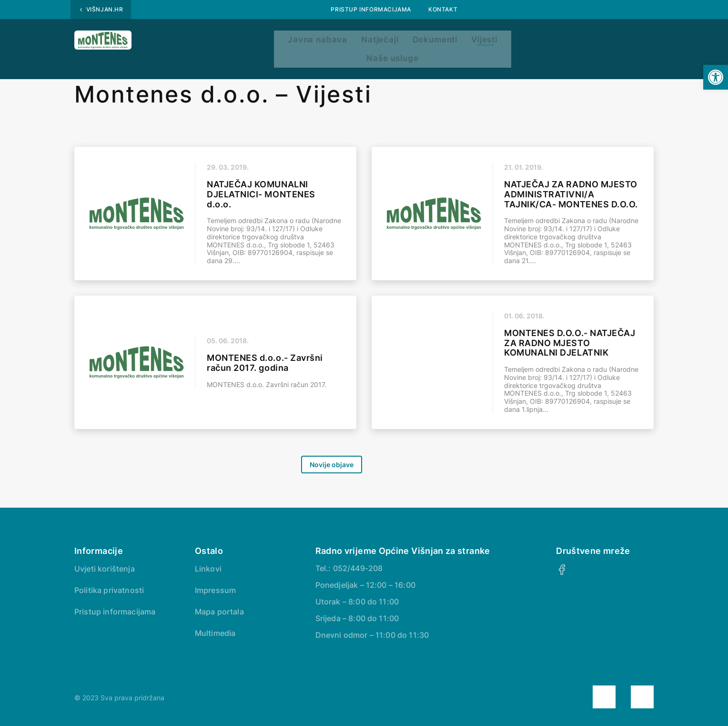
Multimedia (215, 633)
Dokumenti (400, 42)
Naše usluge (532, 42)
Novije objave (332, 465)
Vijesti (465, 42)
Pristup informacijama (371, 9)
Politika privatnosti (109, 590)
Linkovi (208, 569)
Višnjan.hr (105, 9)
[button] (716, 77)
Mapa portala (219, 612)
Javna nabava (256, 42)
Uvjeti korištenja (105, 569)
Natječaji (331, 42)
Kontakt (443, 9)
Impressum (215, 590)
